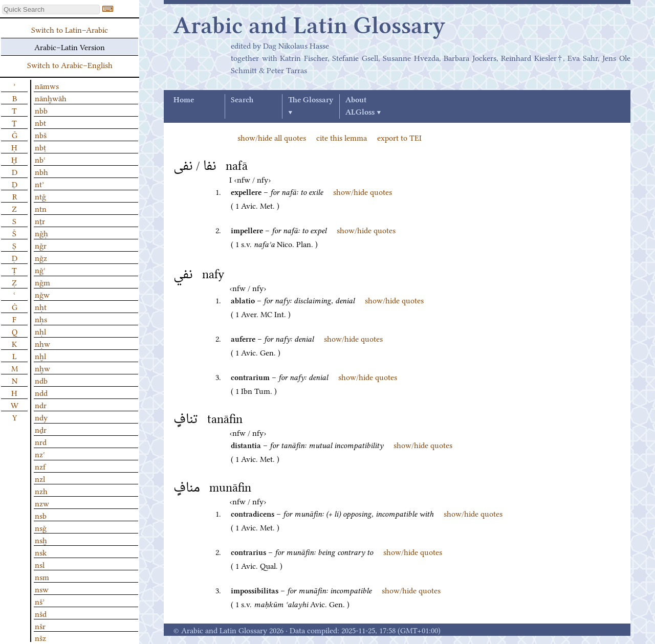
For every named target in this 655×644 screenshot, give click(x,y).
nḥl (40, 331)
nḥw (42, 343)
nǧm (42, 282)
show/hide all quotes (272, 137)
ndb (41, 380)
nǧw (42, 294)
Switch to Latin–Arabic (70, 29)
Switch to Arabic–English (70, 64)
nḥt (41, 306)
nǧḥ (41, 233)
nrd (41, 441)
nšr (40, 626)
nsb (41, 515)
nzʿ (40, 454)
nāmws (47, 85)
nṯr (40, 220)
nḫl (40, 356)
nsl (40, 564)
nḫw (42, 368)
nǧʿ (40, 270)
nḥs (41, 319)
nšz (40, 637)
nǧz (41, 257)
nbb (41, 110)
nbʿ (40, 159)
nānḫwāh (51, 98)
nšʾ (40, 601)
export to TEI (399, 137)
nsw (42, 589)
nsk (41, 552)
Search (242, 100)
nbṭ (40, 147)
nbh (41, 171)
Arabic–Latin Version (70, 47)
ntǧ (40, 196)
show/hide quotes (363, 191)
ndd (41, 392)
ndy (41, 417)
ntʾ (39, 184)
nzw (42, 503)
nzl (40, 478)
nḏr (41, 429)
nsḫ (41, 540)
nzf (40, 466)
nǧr (41, 245)
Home (184, 100)
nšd (41, 613)
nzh (41, 491)
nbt (40, 122)
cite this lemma (342, 137)
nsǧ (41, 527)
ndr (41, 405)
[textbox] (51, 9)
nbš (41, 135)
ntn (41, 208)
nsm (42, 576)
